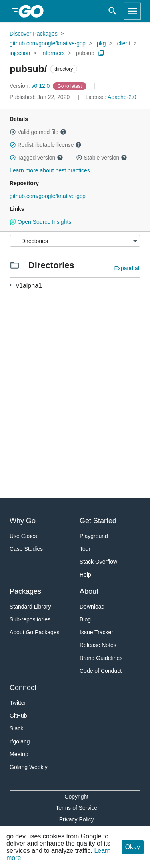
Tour (85, 549)
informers (53, 53)
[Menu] (75, 241)
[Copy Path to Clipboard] (101, 53)
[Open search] (113, 11)
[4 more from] (11, 285)
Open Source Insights (40, 222)
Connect (23, 688)
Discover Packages (34, 34)
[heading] (34, 11)
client (124, 43)
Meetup (19, 754)
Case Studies (26, 549)
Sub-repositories (30, 619)
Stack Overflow (98, 562)
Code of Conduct (101, 671)
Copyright (76, 797)
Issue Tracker (96, 632)
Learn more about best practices (50, 170)
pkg (101, 43)
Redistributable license (46, 145)
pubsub (85, 53)
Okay (133, 847)
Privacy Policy (77, 819)
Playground (94, 536)
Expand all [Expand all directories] (127, 268)
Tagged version (36, 158)
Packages (25, 591)
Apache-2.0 (122, 97)
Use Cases (23, 536)
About (89, 591)
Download (92, 607)
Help (85, 575)
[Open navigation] (132, 11)
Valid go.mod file (38, 132)
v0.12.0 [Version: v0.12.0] (30, 86)
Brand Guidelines (101, 658)
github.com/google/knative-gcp (48, 43)
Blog (85, 619)
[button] (13, 132)
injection (20, 53)
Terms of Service (76, 808)
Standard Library (30, 607)
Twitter (18, 703)
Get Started (98, 521)
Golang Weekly (29, 767)
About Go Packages (35, 632)
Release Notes (98, 645)
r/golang (20, 741)
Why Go (23, 521)
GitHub (18, 716)
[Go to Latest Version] (70, 86)
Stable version (102, 158)
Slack (16, 728)
